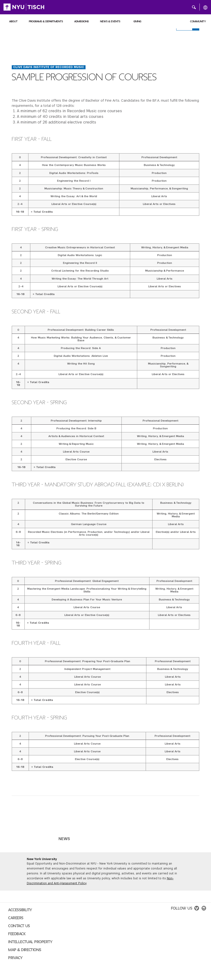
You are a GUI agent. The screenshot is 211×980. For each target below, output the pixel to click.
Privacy (16, 958)
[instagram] (204, 909)
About (13, 21)
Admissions (82, 21)
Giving (137, 21)
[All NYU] (205, 7)
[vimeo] (197, 909)
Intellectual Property (30, 942)
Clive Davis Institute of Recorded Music (49, 67)
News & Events (110, 21)
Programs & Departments (46, 21)
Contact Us (19, 926)
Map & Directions (25, 950)
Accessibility (20, 910)
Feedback (17, 934)
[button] (194, 7)
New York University (42, 859)
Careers (16, 918)
